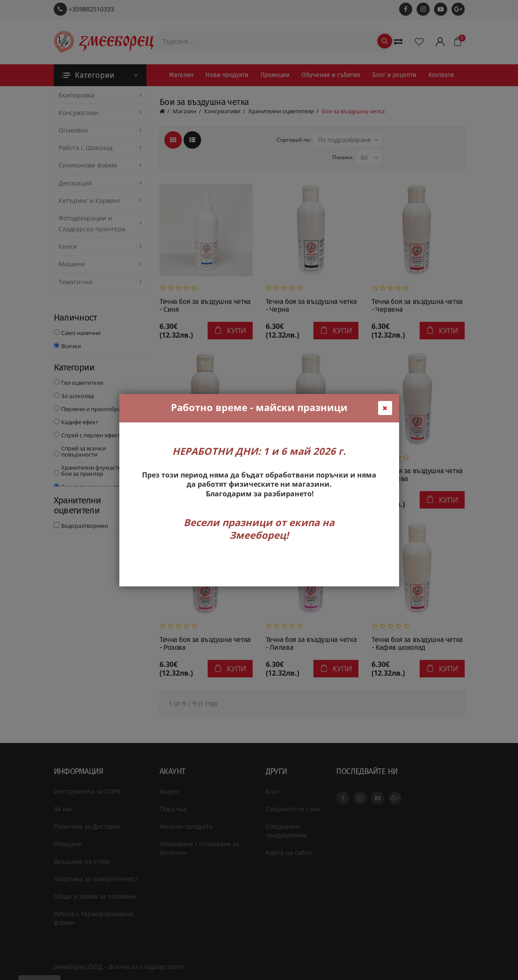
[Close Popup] (385, 408)
